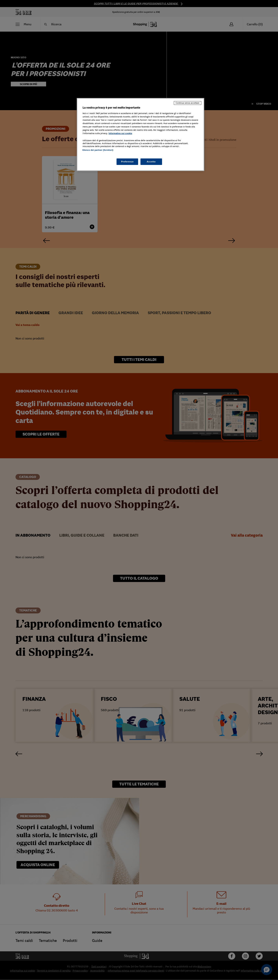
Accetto (151, 162)
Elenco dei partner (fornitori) (98, 150)
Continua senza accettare (188, 103)
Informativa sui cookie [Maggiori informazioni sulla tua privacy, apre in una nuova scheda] (120, 133)
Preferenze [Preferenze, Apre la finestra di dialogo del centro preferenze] (127, 162)
